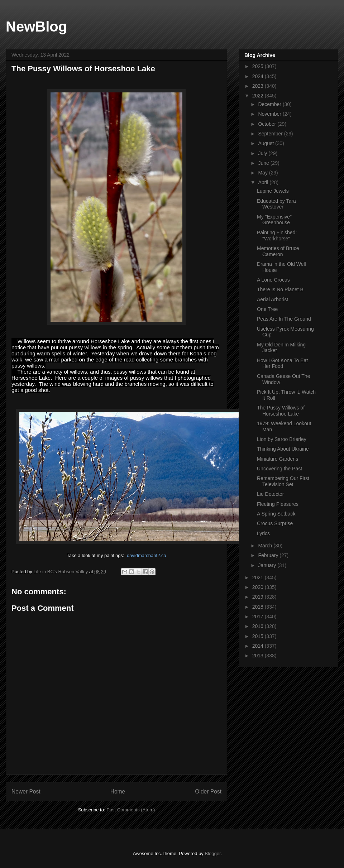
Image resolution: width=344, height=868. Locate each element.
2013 (259, 656)
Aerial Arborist (273, 299)
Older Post (208, 792)
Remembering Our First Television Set (283, 481)
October (268, 124)
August (266, 143)
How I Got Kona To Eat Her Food (282, 363)
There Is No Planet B (280, 289)
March (266, 546)
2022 (259, 96)
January (268, 565)
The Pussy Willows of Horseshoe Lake (281, 411)
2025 (259, 66)
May (263, 173)
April (264, 182)
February (269, 555)
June (264, 163)
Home (118, 792)
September (271, 134)
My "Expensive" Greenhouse (274, 220)
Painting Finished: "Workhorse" (277, 236)
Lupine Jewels (273, 191)
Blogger (212, 853)
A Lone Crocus (273, 280)
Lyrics (263, 533)
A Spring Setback (276, 514)
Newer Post (26, 792)
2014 (259, 646)
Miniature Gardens (278, 459)
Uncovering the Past (279, 469)
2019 (259, 597)
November (270, 114)
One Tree (267, 309)
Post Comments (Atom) (131, 810)
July (263, 153)
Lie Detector (270, 494)
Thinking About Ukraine (283, 449)
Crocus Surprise (275, 523)
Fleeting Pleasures (278, 504)
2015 (259, 636)
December (270, 104)
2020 (259, 587)
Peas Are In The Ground (284, 319)
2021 (259, 577)
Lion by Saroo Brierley (282, 439)
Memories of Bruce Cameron (278, 251)
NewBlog (36, 27)
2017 (259, 617)
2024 (259, 76)
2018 (259, 607)
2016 (259, 626)
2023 (259, 86)
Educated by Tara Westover (276, 204)
